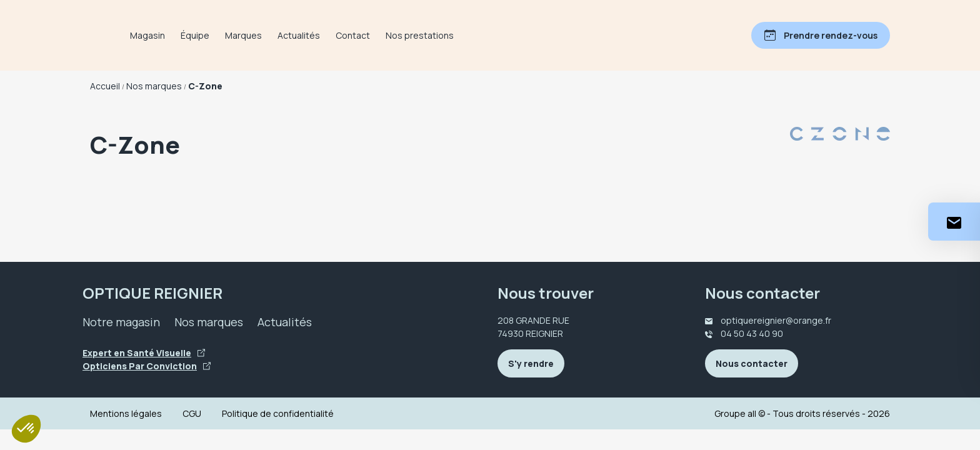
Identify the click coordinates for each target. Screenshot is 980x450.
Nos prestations (472, 35)
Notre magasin (121, 322)
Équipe (247, 35)
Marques (296, 35)
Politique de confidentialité (278, 413)
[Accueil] (116, 36)
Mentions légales (126, 413)
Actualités (351, 35)
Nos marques (209, 322)
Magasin (200, 35)
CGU (192, 413)
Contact (405, 35)
